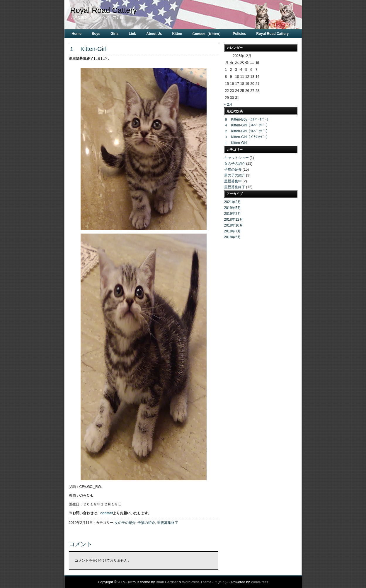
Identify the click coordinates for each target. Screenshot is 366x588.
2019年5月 (233, 208)
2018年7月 (233, 231)
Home (77, 34)
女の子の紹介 (125, 523)
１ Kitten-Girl (235, 143)
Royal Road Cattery (104, 10)
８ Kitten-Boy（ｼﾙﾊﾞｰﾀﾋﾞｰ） (247, 119)
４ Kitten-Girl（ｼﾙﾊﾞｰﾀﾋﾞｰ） (247, 125)
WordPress (259, 582)
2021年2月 (233, 202)
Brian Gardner (167, 582)
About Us (154, 34)
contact (107, 513)
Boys (96, 34)
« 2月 (228, 104)
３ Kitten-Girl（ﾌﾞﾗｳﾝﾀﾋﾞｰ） (247, 137)
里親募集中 (233, 181)
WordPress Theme (197, 582)
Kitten (177, 34)
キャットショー (236, 158)
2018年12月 (234, 220)
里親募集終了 (168, 523)
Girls (114, 34)
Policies (239, 34)
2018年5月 (233, 237)
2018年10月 (234, 225)
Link (133, 34)
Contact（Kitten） (208, 34)
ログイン (221, 582)
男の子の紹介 (235, 175)
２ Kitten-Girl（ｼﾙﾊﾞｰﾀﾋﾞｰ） (247, 131)
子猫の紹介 (146, 523)
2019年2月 (233, 214)
